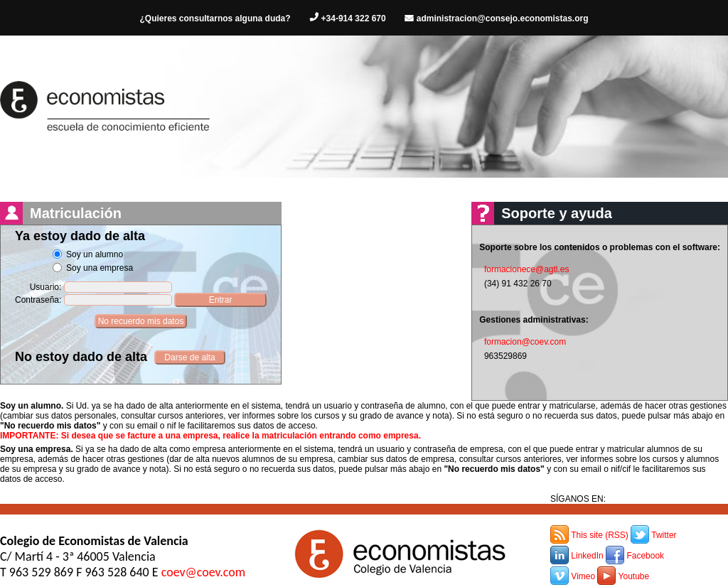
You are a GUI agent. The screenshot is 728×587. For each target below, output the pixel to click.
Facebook (645, 556)
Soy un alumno (95, 254)
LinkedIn (587, 556)
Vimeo (583, 576)
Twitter (664, 535)
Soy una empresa (100, 268)
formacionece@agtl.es (527, 269)
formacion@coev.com (525, 342)
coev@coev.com (203, 572)
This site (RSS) (600, 535)
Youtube (634, 576)
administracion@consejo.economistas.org (503, 18)
